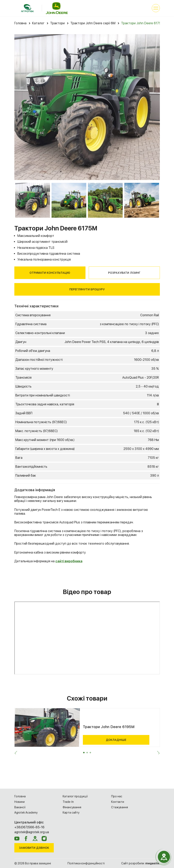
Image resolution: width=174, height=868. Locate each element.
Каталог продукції (75, 796)
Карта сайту (71, 813)
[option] (87, 107)
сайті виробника (69, 561)
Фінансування (72, 807)
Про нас (117, 796)
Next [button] (157, 753)
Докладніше (116, 740)
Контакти (118, 802)
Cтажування (120, 807)
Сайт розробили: (141, 863)
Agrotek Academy (26, 813)
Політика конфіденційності (86, 863)
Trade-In (68, 802)
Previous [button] (17, 753)
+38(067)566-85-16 (29, 827)
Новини (20, 802)
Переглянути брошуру (87, 289)
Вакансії (20, 807)
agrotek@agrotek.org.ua (32, 832)
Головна (20, 796)
